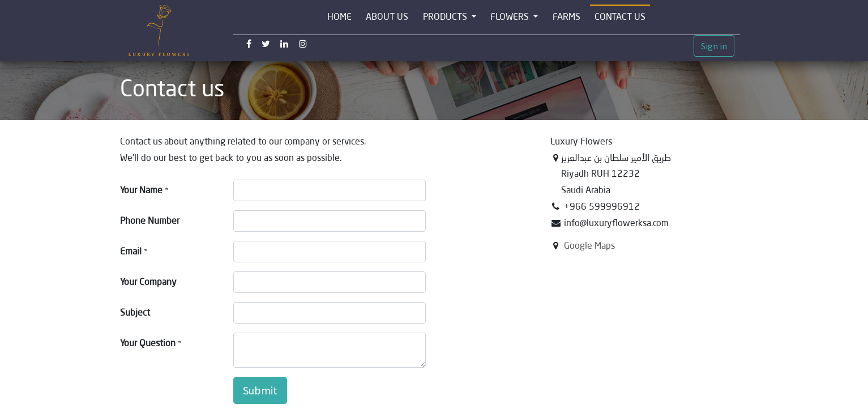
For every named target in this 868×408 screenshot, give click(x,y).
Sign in (714, 46)
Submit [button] (260, 390)
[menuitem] (339, 17)
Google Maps (589, 246)
